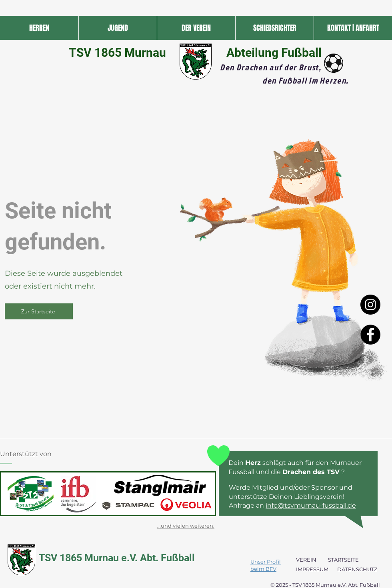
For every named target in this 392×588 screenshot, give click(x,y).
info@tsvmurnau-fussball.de (311, 505)
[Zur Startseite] (39, 311)
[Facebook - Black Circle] (370, 335)
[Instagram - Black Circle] (370, 305)
